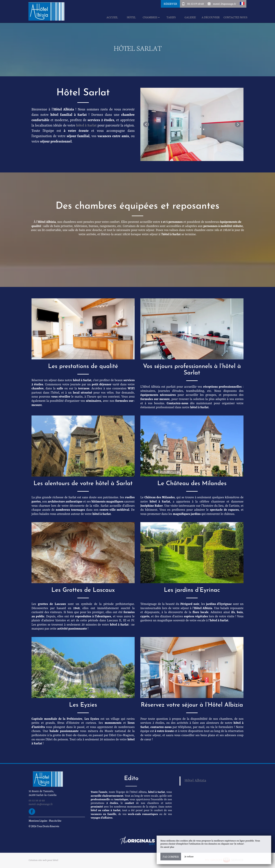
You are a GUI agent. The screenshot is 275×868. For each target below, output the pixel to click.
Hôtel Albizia (195, 781)
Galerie (190, 17)
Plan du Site (55, 821)
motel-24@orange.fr (224, 4)
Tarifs (171, 17)
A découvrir (211, 17)
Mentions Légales (38, 821)
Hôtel (131, 17)
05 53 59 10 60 (196, 4)
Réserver (170, 4)
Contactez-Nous (235, 17)
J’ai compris (171, 857)
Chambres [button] (151, 17)
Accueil (112, 17)
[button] (242, 4)
